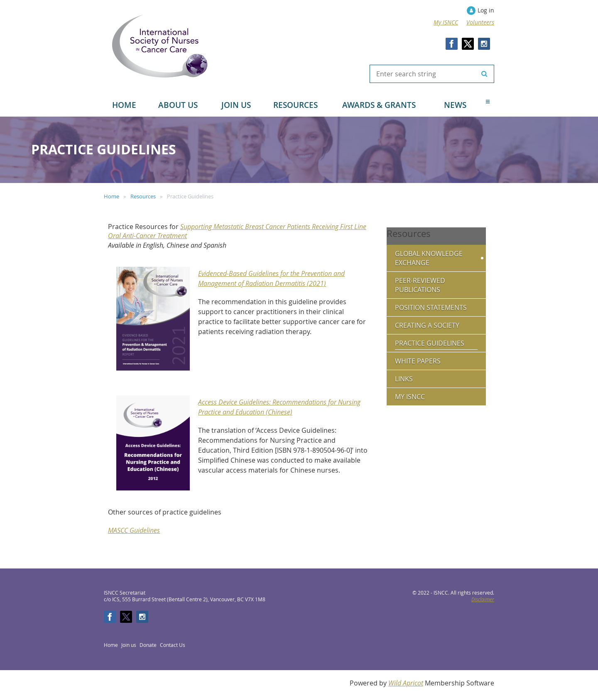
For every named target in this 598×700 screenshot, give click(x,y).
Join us (129, 645)
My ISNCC (446, 22)
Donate (148, 645)
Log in (486, 10)
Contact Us (173, 645)
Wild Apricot (406, 683)
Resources (143, 196)
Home (112, 196)
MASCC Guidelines (134, 530)
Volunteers (480, 22)
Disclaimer (483, 599)
